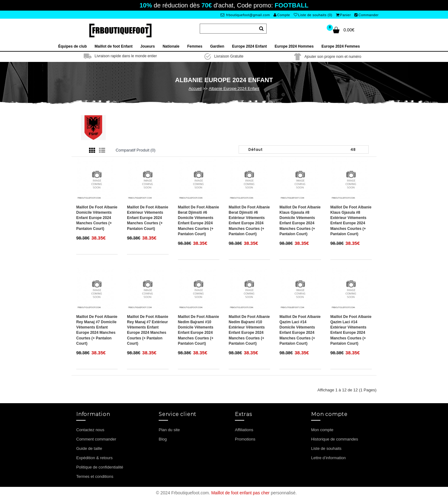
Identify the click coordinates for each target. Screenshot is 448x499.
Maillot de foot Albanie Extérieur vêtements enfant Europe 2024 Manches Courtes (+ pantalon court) (147, 218)
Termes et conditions (95, 476)
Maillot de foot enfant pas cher (240, 493)
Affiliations (244, 430)
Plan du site (169, 430)
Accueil (195, 89)
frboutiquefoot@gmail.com (245, 15)
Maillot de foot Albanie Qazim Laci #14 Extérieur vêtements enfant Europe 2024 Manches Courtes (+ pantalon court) (351, 330)
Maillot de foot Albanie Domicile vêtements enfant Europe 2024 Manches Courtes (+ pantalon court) (97, 218)
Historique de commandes (335, 439)
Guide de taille (89, 448)
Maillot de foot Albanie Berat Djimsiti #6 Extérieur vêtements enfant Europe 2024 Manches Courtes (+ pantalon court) (249, 221)
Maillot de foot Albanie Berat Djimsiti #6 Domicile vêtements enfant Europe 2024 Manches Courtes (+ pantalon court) (198, 221)
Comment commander (96, 439)
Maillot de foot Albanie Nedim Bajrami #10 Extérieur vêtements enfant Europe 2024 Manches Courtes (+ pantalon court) (249, 330)
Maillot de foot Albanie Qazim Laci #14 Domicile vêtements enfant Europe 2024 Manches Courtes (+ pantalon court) (300, 330)
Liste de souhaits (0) (313, 15)
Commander (366, 15)
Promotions (245, 439)
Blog (163, 439)
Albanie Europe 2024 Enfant (234, 89)
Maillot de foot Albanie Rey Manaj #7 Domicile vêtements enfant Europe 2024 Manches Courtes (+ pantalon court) (97, 330)
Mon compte (322, 430)
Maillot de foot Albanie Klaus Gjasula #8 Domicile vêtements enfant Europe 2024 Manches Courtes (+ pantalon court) (300, 221)
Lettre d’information (328, 458)
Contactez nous (90, 430)
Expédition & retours (94, 458)
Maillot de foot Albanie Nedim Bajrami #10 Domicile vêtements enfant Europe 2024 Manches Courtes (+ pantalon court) (198, 330)
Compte (282, 15)
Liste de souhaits (326, 448)
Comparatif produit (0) (136, 150)
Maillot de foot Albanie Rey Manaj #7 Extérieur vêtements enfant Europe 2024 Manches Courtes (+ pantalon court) (147, 330)
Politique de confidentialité (100, 467)
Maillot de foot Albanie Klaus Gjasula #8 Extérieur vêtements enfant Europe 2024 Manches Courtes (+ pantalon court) (351, 221)
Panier (343, 15)
